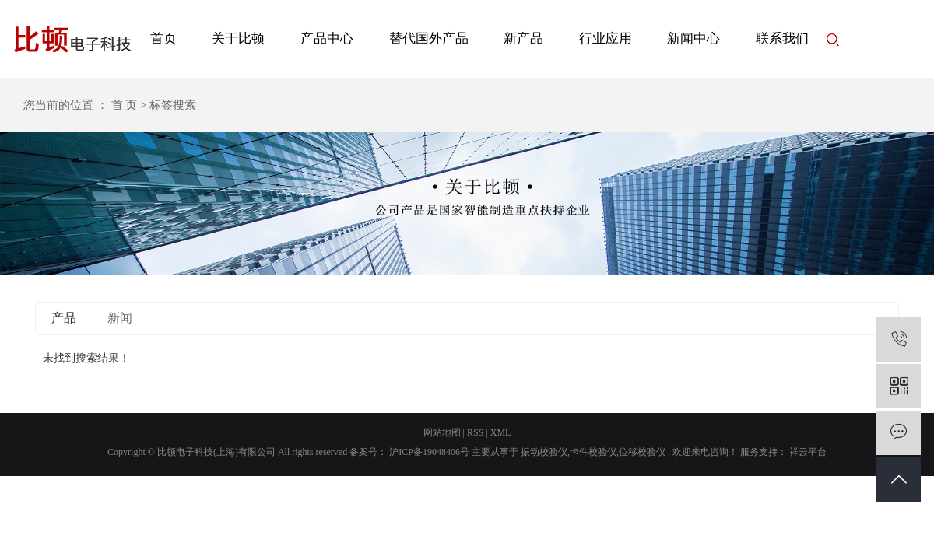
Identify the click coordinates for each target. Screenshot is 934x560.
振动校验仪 (544, 452)
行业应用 (606, 38)
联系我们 (782, 38)
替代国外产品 (429, 38)
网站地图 (442, 432)
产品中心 (327, 38)
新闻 (120, 318)
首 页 (125, 105)
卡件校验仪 (593, 452)
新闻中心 (693, 38)
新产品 (523, 38)
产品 (64, 318)
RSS (475, 432)
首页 (163, 38)
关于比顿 (238, 38)
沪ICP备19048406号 (429, 452)
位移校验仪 (642, 452)
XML (501, 432)
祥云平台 (807, 452)
